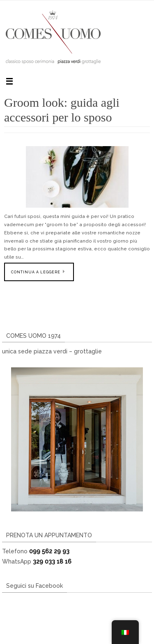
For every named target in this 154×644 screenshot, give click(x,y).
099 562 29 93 (49, 551)
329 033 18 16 (52, 561)
